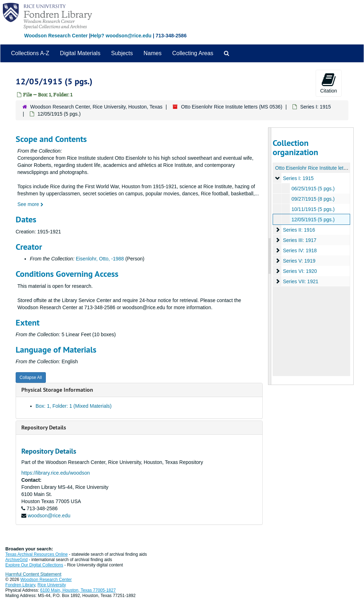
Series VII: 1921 (300, 281)
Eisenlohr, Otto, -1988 (100, 259)
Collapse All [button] (31, 377)
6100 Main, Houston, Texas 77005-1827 (78, 590)
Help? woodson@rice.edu (121, 36)
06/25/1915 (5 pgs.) (313, 189)
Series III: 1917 (299, 240)
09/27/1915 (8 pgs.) (313, 199)
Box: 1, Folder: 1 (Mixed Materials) (74, 406)
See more (30, 204)
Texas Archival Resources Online (36, 554)
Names (153, 53)
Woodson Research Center (56, 36)
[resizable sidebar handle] (270, 256)
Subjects (122, 53)
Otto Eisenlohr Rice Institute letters (314, 168)
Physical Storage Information (57, 390)
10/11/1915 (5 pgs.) (313, 209)
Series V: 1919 (299, 261)
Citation (329, 83)
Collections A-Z (30, 53)
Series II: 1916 (299, 230)
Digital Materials (80, 53)
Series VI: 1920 (300, 271)
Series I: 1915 (315, 107)
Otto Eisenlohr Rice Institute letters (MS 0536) (232, 107)
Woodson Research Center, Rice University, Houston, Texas (96, 107)
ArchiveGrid (17, 560)
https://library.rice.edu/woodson (56, 473)
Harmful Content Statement (33, 574)
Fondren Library (20, 585)
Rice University (52, 585)
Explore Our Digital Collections (34, 565)
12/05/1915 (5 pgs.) (313, 220)
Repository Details (44, 427)
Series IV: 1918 (299, 250)
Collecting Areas (193, 53)
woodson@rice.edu (49, 516)
